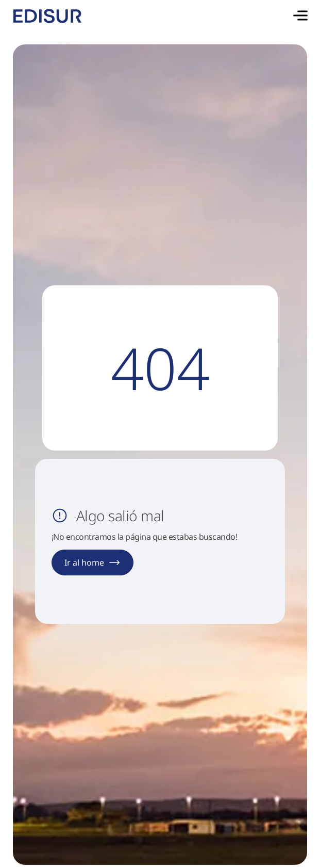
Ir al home (92, 562)
